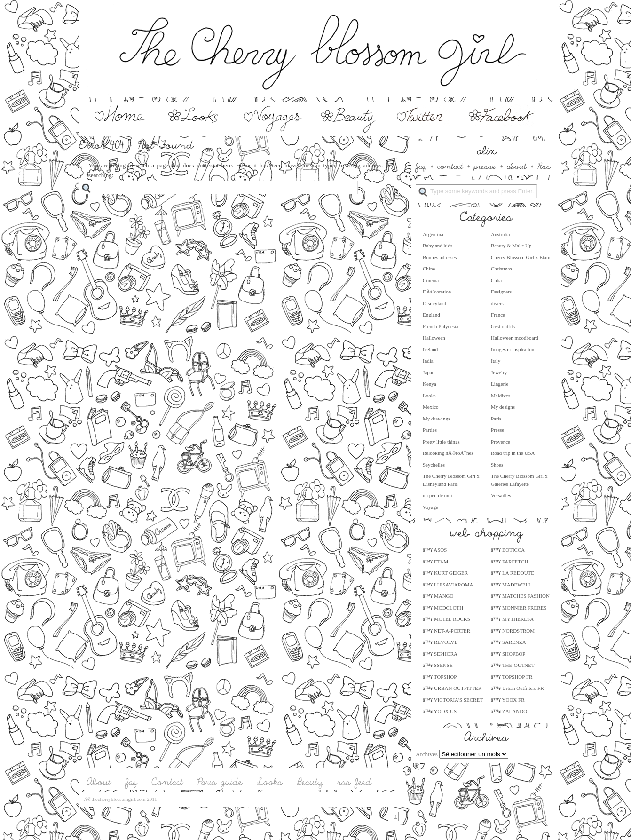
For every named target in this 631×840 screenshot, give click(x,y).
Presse (497, 430)
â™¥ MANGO (438, 596)
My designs (503, 407)
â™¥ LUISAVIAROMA (448, 585)
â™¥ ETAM (435, 562)
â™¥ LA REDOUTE (513, 573)
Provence (501, 442)
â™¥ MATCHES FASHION (520, 596)
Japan (429, 372)
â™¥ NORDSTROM (513, 631)
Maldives (501, 396)
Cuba (496, 280)
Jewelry (499, 372)
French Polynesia (441, 326)
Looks (429, 396)
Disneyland (434, 303)
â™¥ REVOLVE (440, 642)
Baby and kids (438, 246)
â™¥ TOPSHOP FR (512, 677)
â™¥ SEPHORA (440, 654)
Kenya (430, 384)
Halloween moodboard (515, 338)
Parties (430, 430)
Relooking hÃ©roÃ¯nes (448, 453)
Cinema (431, 280)
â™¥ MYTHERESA (512, 619)
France (498, 315)
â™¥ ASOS (435, 550)
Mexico (431, 407)
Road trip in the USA (513, 453)
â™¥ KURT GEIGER (445, 573)
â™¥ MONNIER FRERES (519, 608)
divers (497, 303)
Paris (496, 419)
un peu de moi (438, 495)
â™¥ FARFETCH (509, 562)
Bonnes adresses (440, 257)
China (429, 269)
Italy (496, 361)
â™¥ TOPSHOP (440, 677)
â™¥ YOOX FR (508, 700)
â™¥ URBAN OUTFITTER (452, 688)
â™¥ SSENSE (438, 665)
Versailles (501, 495)
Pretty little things (441, 442)
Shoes (497, 465)
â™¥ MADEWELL (511, 585)
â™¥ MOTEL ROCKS (446, 619)
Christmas (501, 269)
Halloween (434, 338)
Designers (501, 292)
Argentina (433, 234)
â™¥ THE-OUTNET (513, 665)
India (428, 361)
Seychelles (434, 465)
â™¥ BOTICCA (508, 550)
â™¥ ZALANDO (509, 711)
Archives (427, 754)
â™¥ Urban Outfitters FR (517, 688)
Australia (500, 234)
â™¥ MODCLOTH (443, 608)
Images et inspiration (513, 349)
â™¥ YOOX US (440, 711)
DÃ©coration (437, 292)
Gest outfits (503, 326)
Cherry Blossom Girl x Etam (521, 257)
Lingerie (500, 384)
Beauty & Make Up (511, 246)
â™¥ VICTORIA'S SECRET (453, 700)
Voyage (430, 507)
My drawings (436, 419)
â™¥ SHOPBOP (508, 654)
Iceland (430, 349)
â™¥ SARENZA (509, 642)
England (431, 315)
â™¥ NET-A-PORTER (446, 631)
